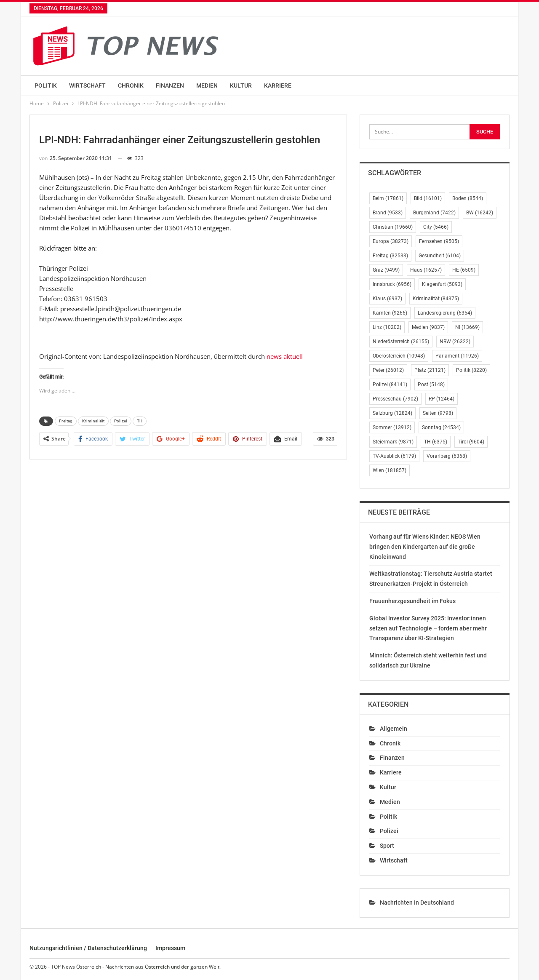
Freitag (66, 421)
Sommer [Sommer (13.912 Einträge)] (392, 427)
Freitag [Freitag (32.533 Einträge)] (390, 256)
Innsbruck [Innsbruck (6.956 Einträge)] (392, 284)
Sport (387, 846)
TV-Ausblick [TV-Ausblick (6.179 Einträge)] (394, 456)
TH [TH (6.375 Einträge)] (436, 442)
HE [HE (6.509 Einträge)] (464, 270)
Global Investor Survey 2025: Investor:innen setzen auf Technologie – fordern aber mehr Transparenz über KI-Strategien (428, 628)
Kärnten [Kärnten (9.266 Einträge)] (390, 313)
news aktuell (285, 356)
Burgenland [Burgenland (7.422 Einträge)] (434, 213)
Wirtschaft (87, 85)
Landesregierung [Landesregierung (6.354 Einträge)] (445, 313)
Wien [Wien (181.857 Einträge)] (390, 470)
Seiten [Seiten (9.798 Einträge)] (438, 413)
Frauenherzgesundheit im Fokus (412, 601)
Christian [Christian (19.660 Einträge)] (393, 227)
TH (140, 421)
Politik (46, 85)
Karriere (278, 85)
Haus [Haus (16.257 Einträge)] (426, 270)
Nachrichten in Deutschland (417, 903)
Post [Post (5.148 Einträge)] (431, 385)
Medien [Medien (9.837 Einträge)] (428, 327)
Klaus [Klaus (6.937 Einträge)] (387, 299)
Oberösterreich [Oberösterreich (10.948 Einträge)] (399, 356)
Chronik (131, 85)
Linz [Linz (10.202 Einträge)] (387, 327)
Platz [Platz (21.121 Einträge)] (430, 370)
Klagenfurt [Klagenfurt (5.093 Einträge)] (442, 284)
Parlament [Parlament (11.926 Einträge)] (457, 356)
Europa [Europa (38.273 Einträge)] (391, 241)
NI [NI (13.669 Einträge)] (467, 327)
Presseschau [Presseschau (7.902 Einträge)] (395, 399)
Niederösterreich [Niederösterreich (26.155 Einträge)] (401, 342)
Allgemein (394, 729)
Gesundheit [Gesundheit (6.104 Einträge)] (440, 256)
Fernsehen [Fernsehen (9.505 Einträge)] (439, 241)
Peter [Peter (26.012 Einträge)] (388, 370)
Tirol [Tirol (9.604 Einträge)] (471, 442)
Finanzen (170, 85)
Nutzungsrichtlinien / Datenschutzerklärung (88, 948)
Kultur (241, 85)
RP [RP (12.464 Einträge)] (442, 399)
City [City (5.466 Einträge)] (436, 227)
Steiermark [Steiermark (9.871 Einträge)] (393, 442)
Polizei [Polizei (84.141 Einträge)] (390, 385)
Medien (207, 85)
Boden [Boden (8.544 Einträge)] (468, 198)
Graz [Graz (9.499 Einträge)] (386, 270)
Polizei (121, 421)
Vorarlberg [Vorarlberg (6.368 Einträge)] (447, 456)
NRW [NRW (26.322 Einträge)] (455, 342)
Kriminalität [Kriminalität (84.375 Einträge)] (436, 299)
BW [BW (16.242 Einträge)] (480, 213)
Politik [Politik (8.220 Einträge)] (471, 370)
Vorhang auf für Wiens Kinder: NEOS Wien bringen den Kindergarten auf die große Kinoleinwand (425, 547)
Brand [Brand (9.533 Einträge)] (388, 213)
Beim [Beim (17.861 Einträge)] (388, 198)
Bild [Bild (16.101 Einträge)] (428, 198)
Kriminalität (93, 421)
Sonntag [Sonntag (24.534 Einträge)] (441, 427)
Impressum (170, 948)
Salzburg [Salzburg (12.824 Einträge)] (392, 413)
